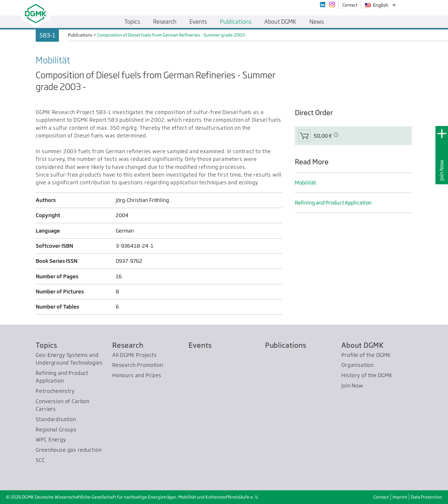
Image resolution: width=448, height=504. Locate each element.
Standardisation (56, 419)
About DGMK (362, 345)
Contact (381, 497)
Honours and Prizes (137, 375)
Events (200, 345)
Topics (46, 345)
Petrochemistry (55, 391)
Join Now (442, 170)
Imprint (400, 497)
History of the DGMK (367, 375)
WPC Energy (51, 440)
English (377, 5)
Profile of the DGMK (366, 355)
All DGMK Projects (135, 355)
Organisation (358, 365)
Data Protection (426, 497)
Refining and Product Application (333, 203)
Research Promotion (138, 365)
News (317, 22)
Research (128, 345)
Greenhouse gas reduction (69, 450)
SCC (40, 460)
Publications (286, 345)
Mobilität (305, 183)
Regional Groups (56, 430)
